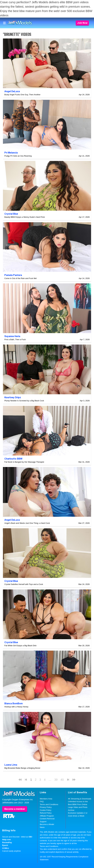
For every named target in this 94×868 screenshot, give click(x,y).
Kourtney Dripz (13, 397)
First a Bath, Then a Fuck (15, 339)
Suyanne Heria (12, 336)
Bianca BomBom (14, 703)
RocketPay (7, 842)
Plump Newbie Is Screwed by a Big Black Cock (24, 401)
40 (62, 780)
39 (56, 780)
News (42, 827)
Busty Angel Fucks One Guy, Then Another (22, 95)
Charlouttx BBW (13, 459)
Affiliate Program (47, 816)
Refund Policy (46, 813)
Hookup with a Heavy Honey (16, 707)
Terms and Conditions (49, 804)
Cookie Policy (46, 810)
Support (43, 822)
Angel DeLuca (12, 91)
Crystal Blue (11, 214)
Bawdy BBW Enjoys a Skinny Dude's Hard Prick (25, 217)
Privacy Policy (46, 807)
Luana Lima (11, 765)
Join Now (82, 23)
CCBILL (6, 848)
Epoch (5, 845)
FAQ (42, 802)
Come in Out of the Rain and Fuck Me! (21, 278)
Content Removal (47, 819)
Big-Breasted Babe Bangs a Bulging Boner (22, 768)
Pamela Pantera (13, 275)
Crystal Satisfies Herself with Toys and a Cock (24, 584)
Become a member (15, 809)
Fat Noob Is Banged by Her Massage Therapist (24, 462)
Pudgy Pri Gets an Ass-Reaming (18, 156)
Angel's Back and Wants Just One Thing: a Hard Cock (27, 523)
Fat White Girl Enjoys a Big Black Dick (20, 646)
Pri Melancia (11, 153)
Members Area (46, 799)
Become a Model (47, 824)
